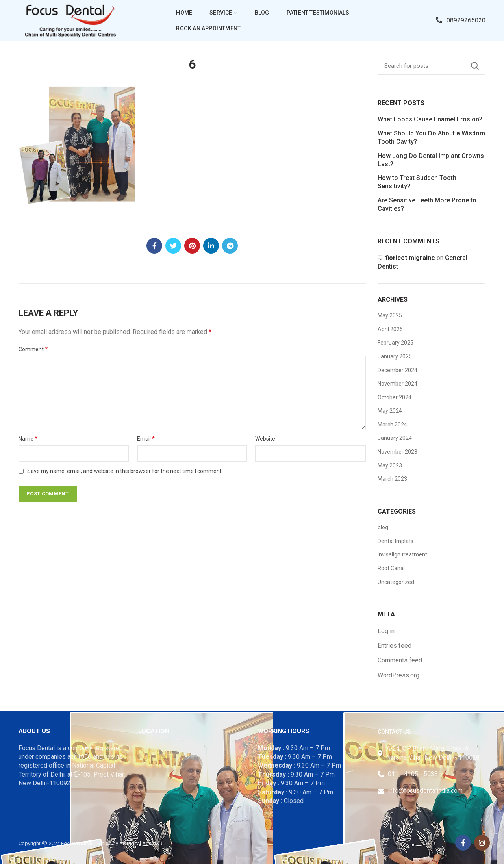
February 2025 (396, 343)
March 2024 (392, 425)
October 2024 (395, 397)
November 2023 (397, 452)
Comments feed (400, 660)
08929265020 (461, 20)
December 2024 (397, 370)
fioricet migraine (410, 258)
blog (383, 527)
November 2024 (397, 384)
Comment (33, 349)
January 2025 (395, 356)
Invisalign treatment (402, 554)
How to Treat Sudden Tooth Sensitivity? (417, 182)
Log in (386, 631)
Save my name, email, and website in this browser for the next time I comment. (125, 471)
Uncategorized (396, 582)
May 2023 (390, 465)
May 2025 (390, 315)
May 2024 (390, 411)
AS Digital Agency (139, 843)
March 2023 (392, 479)
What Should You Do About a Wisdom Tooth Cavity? (431, 137)
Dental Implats (396, 541)
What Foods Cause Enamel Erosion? (430, 119)
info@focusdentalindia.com (425, 791)
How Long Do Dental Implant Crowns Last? (431, 160)
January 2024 (395, 438)
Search (475, 66)
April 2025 (390, 329)
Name (28, 438)
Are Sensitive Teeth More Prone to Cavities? (427, 204)
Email (146, 438)
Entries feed (395, 646)
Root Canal (391, 568)
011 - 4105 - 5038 (413, 774)
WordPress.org (398, 675)
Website (265, 439)
